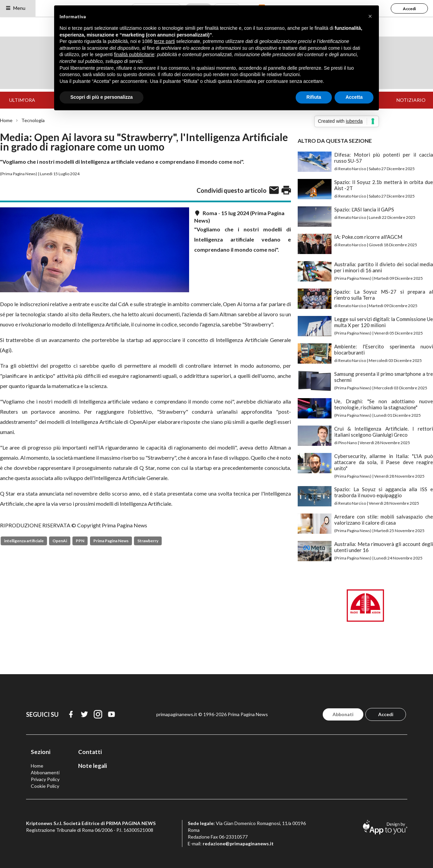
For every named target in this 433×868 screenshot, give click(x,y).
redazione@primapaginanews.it (238, 843)
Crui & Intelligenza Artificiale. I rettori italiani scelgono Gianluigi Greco (384, 432)
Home (6, 120)
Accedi (409, 9)
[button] (370, 16)
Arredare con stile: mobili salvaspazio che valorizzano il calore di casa (384, 520)
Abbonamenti (45, 772)
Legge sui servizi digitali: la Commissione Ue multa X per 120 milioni (384, 322)
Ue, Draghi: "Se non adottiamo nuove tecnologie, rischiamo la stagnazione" (384, 404)
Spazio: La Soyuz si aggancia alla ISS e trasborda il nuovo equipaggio (384, 492)
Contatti (90, 752)
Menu (15, 8)
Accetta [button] (354, 97)
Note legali (93, 766)
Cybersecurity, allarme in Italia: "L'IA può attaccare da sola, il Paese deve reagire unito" (384, 462)
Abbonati (343, 714)
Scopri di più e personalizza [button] (101, 97)
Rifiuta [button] (314, 97)
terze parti (164, 41)
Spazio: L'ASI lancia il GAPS (364, 209)
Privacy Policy (45, 779)
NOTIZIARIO (411, 100)
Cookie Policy (45, 786)
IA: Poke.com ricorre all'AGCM (368, 237)
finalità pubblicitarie (134, 54)
